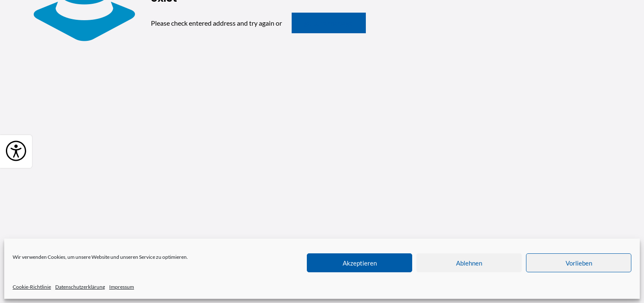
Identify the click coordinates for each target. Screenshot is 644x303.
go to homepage (329, 23)
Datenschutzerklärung (80, 287)
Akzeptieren (360, 263)
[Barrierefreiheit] (16, 152)
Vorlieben (579, 263)
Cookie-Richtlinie (32, 287)
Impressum (122, 287)
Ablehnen (469, 263)
